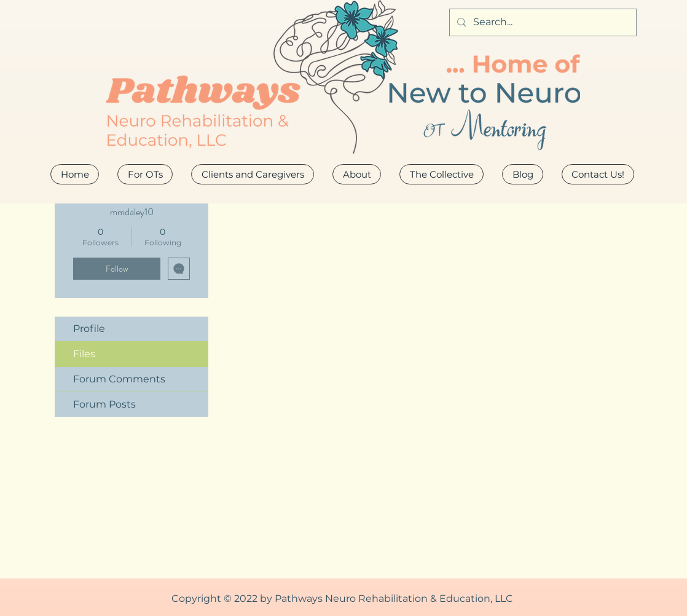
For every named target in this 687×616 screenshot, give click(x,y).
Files (84, 354)
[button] (357, 174)
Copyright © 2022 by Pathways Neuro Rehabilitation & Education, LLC (342, 598)
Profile (89, 329)
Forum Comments (119, 379)
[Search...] (542, 22)
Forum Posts (104, 404)
